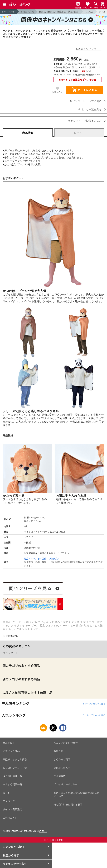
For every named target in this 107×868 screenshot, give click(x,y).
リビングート (11, 653)
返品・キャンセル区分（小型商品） (42, 559)
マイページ (9, 801)
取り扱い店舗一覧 (12, 776)
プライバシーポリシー (66, 784)
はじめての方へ (62, 768)
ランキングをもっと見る (94, 703)
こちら (43, 831)
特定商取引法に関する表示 (68, 804)
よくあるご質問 (62, 759)
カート (6, 793)
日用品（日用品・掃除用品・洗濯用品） (59, 12)
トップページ (8, 12)
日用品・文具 (27, 12)
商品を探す (9, 743)
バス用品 (89, 12)
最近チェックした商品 (15, 759)
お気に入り (57, 92)
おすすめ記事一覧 (12, 784)
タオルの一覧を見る (90, 109)
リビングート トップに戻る (86, 101)
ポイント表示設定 (12, 809)
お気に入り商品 (11, 751)
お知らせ (58, 751)
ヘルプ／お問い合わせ (66, 743)
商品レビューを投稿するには (85, 121)
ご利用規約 (60, 776)
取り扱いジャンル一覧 (15, 768)
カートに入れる (85, 90)
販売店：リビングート (89, 49)
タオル (102, 12)
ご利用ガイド (10, 818)
